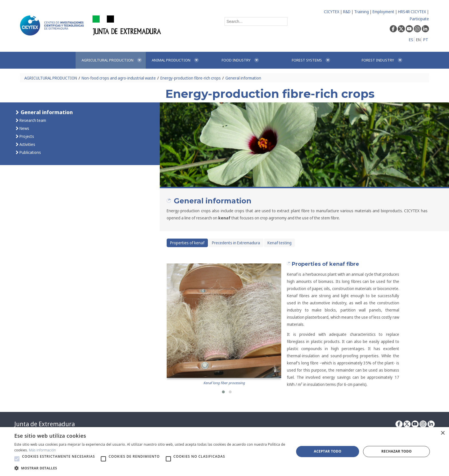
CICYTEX (332, 12)
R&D (347, 12)
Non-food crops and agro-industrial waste (119, 78)
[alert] (224, 452)
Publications (30, 152)
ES (411, 40)
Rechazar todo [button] (397, 451)
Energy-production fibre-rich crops (191, 78)
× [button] (443, 433)
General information (243, 78)
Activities (27, 144)
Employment (383, 12)
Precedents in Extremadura (236, 243)
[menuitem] (111, 60)
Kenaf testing (279, 243)
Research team (32, 120)
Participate (419, 19)
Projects (26, 136)
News (24, 128)
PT (426, 40)
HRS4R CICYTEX (412, 12)
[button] (223, 392)
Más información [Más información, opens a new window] (43, 450)
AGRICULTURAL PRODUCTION (51, 78)
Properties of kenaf (187, 243)
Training (362, 12)
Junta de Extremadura (45, 424)
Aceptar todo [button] (328, 451)
